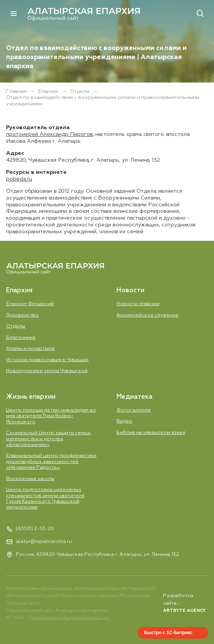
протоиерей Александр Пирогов (49, 134)
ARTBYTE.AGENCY (184, 611)
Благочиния (21, 338)
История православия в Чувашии (47, 360)
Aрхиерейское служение (147, 315)
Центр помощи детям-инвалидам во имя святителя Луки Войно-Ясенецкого (51, 416)
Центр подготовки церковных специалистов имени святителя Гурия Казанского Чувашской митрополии (45, 498)
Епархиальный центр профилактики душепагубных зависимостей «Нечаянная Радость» (51, 462)
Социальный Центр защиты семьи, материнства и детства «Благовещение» (49, 439)
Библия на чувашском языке (151, 433)
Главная (17, 91)
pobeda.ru (19, 179)
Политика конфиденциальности (69, 618)
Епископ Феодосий (30, 304)
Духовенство (22, 315)
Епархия (49, 91)
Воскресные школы (30, 479)
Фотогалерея (133, 410)
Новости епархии (138, 304)
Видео (124, 421)
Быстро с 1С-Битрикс (168, 633)
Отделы (80, 91)
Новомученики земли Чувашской (47, 371)
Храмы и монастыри (30, 349)
